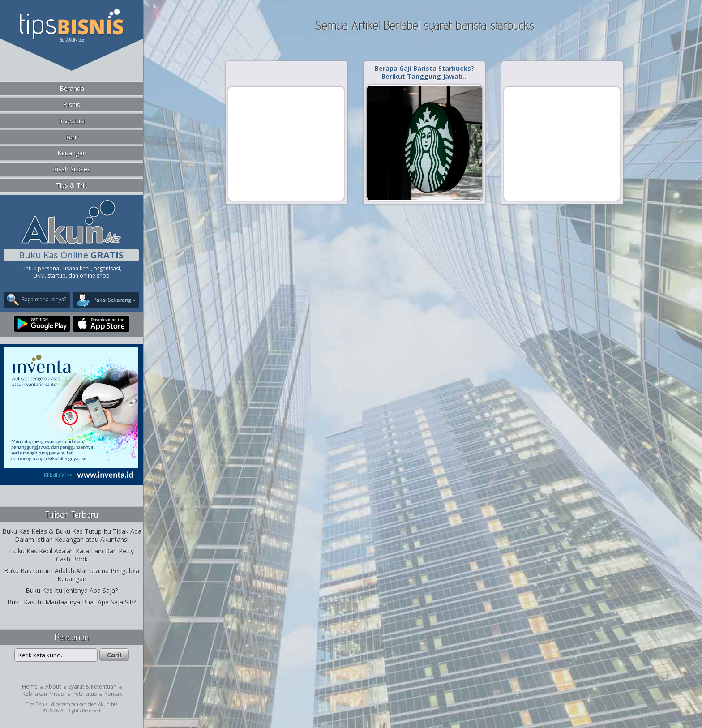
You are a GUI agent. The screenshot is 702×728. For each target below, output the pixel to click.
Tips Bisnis (37, 704)
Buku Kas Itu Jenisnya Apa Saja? (72, 590)
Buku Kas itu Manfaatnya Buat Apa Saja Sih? (72, 602)
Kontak (113, 694)
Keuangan (72, 153)
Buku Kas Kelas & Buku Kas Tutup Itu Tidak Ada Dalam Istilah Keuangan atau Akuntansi (72, 535)
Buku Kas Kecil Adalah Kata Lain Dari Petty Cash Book (72, 555)
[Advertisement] (286, 143)
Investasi (72, 121)
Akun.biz (108, 704)
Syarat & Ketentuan (92, 687)
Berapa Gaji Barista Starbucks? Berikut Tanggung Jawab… (424, 72)
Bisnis (72, 105)
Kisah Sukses (72, 169)
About (53, 687)
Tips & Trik (72, 185)
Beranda (72, 88)
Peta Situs (85, 694)
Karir (72, 137)
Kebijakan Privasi (44, 694)
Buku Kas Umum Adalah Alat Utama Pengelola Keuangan (72, 575)
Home (30, 687)
